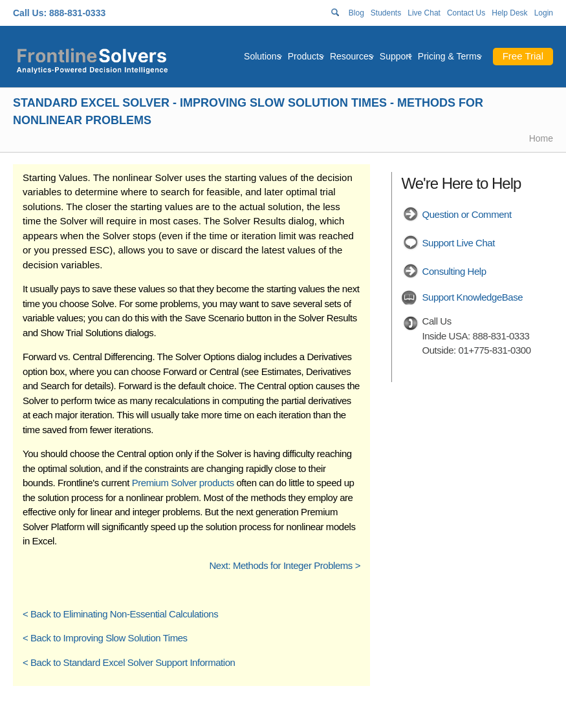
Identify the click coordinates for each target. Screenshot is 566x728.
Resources (352, 56)
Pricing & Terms (450, 56)
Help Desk (509, 13)
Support (396, 56)
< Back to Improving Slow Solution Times (105, 638)
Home (541, 138)
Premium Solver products (183, 483)
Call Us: (30, 13)
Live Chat (424, 13)
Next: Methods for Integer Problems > (285, 565)
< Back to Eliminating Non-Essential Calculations (120, 614)
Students (386, 13)
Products (306, 56)
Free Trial (523, 56)
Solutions (263, 56)
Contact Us (466, 13)
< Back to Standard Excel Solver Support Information (129, 662)
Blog (356, 13)
